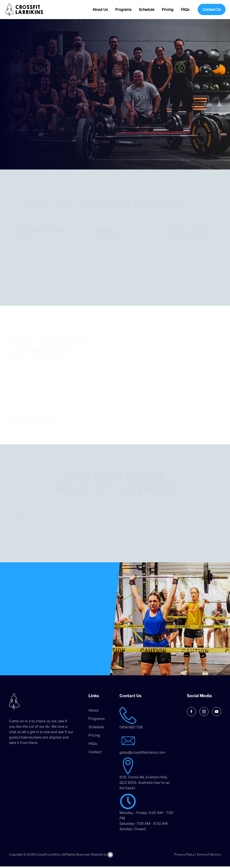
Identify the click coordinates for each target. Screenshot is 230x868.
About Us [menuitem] (100, 9)
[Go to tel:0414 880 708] (152, 720)
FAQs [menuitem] (185, 9)
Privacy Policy (184, 856)
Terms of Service (209, 856)
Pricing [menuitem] (168, 9)
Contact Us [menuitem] (212, 9)
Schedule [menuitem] (147, 9)
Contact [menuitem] (95, 753)
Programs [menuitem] (123, 9)
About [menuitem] (93, 712)
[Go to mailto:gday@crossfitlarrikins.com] (152, 745)
